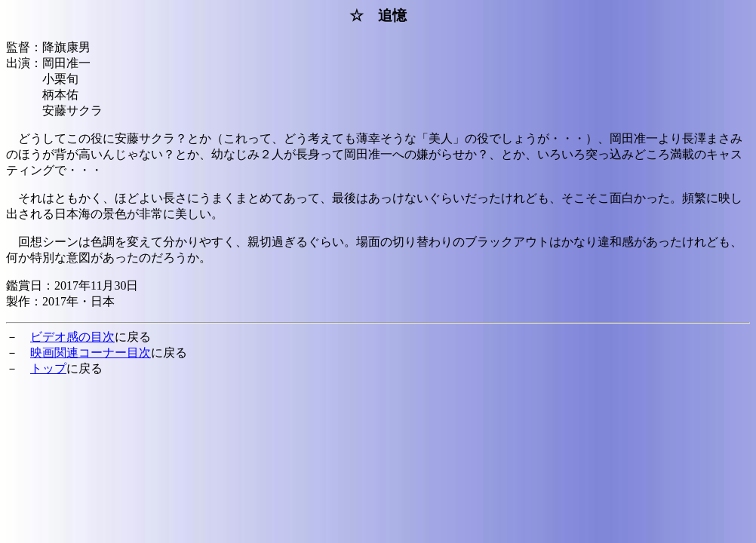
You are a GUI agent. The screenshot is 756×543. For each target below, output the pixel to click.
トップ (48, 368)
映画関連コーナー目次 (91, 353)
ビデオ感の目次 (72, 337)
